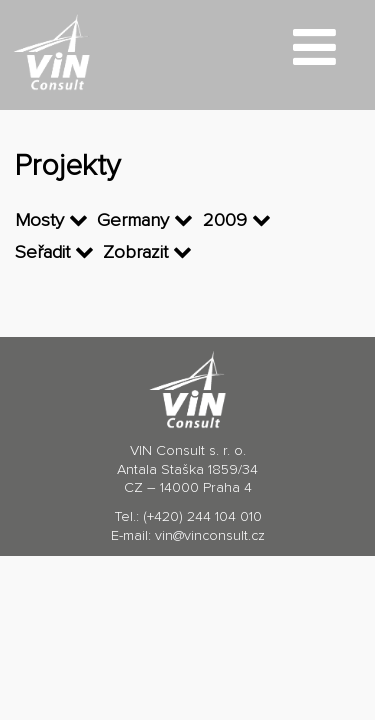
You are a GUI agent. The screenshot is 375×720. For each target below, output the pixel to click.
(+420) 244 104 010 (202, 517)
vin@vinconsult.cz (210, 536)
